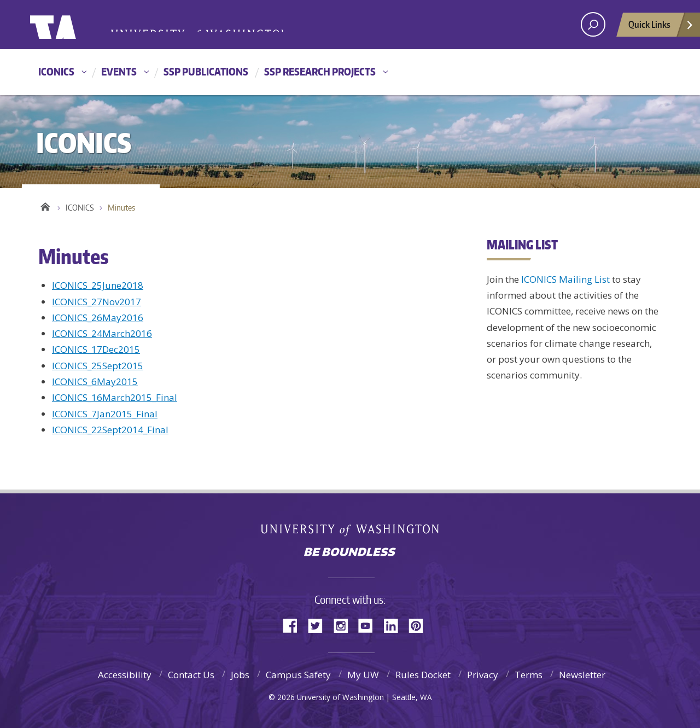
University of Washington (75, 25)
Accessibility (125, 675)
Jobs (240, 675)
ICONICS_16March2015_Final (115, 397)
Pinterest (420, 625)
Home (45, 205)
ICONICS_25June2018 (98, 285)
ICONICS (56, 71)
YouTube (370, 625)
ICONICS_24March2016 (102, 333)
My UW (363, 675)
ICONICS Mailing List (565, 279)
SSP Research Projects (320, 71)
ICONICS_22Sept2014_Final (110, 430)
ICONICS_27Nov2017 (97, 302)
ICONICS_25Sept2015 (98, 366)
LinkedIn (395, 625)
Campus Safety (298, 675)
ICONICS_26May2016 (98, 318)
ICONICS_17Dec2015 (96, 349)
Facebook (294, 625)
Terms (529, 675)
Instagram (345, 625)
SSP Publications (206, 71)
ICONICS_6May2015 (95, 382)
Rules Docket (423, 675)
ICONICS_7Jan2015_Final (105, 414)
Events (119, 71)
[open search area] (593, 24)
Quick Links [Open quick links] (661, 27)
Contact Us (191, 675)
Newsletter (582, 675)
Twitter (319, 625)
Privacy (483, 675)
